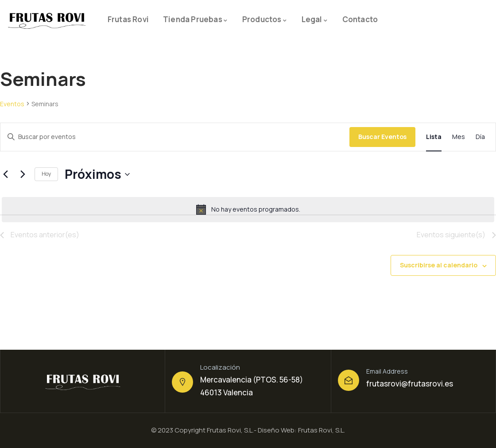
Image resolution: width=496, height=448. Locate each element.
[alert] (248, 209)
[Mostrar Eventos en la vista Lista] (434, 137)
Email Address (387, 371)
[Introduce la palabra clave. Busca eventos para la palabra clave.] (175, 137)
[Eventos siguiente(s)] (23, 174)
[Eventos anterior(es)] (5, 174)
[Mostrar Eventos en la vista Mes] (459, 137)
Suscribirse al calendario (439, 265)
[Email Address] (349, 380)
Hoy (46, 174)
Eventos (12, 104)
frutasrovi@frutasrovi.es (410, 384)
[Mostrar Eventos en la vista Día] (480, 137)
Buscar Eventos (382, 137)
